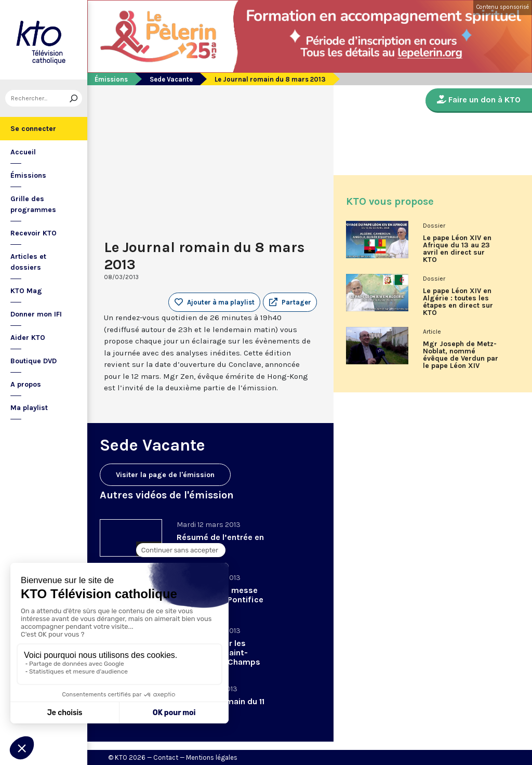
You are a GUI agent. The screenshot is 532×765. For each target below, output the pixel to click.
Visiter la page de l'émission (165, 475)
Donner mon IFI (36, 314)
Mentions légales (212, 757)
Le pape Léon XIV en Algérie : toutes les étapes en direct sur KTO (458, 302)
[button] (290, 302)
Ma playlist (29, 408)
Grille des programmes (33, 204)
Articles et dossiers (28, 262)
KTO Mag (26, 291)
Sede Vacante (171, 79)
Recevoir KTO (34, 233)
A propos (26, 384)
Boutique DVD (34, 361)
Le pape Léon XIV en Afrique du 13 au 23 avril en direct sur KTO (457, 249)
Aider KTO (28, 338)
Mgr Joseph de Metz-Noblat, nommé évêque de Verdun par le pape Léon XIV (461, 355)
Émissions (28, 175)
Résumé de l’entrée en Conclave (220, 542)
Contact (166, 757)
